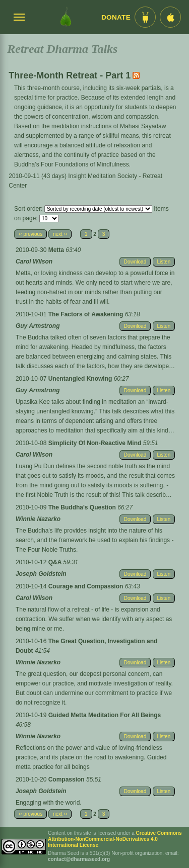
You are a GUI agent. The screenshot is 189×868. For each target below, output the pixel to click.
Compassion (67, 779)
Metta (57, 250)
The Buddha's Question (83, 507)
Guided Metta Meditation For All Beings (105, 715)
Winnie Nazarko (38, 519)
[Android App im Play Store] (145, 17)
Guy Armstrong (38, 326)
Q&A (56, 562)
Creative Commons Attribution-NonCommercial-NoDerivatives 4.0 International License (115, 839)
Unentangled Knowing (81, 379)
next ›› (60, 234)
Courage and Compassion (87, 586)
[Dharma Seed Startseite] (66, 17)
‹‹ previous (30, 234)
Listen (164, 262)
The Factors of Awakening (87, 314)
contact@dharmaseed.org (79, 859)
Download (135, 262)
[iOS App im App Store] (170, 17)
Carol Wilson (34, 262)
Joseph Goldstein (41, 574)
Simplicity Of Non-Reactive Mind (96, 443)
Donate (116, 17)
